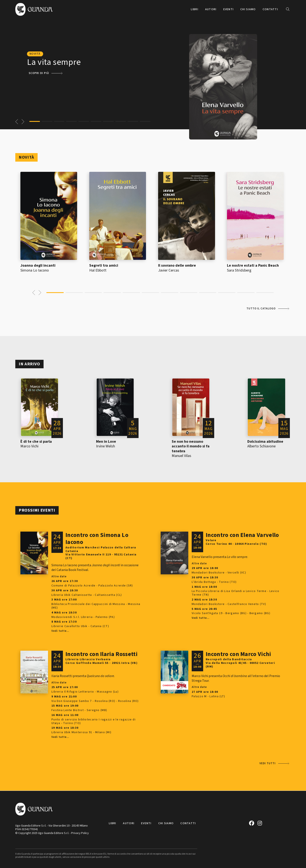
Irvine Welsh (106, 446)
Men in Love (106, 442)
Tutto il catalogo (261, 309)
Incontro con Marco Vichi (238, 654)
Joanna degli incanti (38, 265)
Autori (211, 9)
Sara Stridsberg (239, 270)
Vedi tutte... (60, 631)
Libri (194, 9)
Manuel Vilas (181, 456)
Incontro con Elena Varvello (242, 535)
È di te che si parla (36, 442)
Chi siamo (248, 9)
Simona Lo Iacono (35, 270)
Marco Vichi (29, 446)
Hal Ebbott (98, 270)
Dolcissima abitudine (265, 442)
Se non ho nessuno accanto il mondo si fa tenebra (191, 446)
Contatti (270, 9)
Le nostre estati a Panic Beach (253, 265)
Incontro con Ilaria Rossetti (101, 654)
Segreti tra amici (104, 265)
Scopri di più (39, 73)
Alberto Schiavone (261, 446)
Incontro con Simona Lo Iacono (97, 539)
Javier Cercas (169, 270)
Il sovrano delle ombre (177, 265)
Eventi (229, 9)
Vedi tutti (268, 763)
